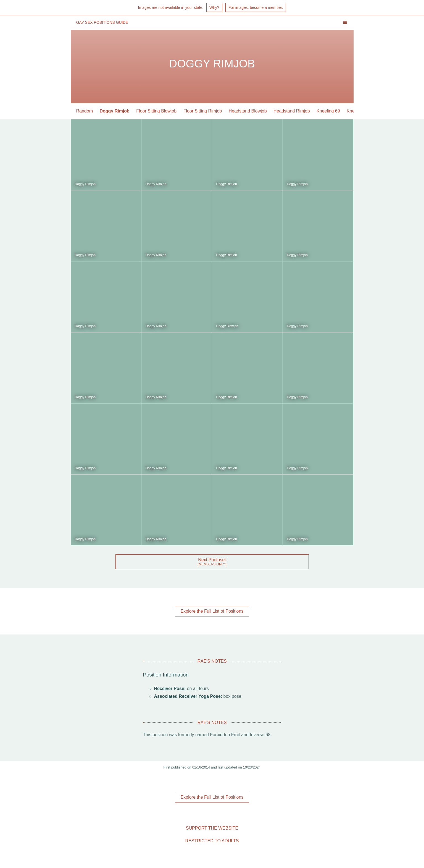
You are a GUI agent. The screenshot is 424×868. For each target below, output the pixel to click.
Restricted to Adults (212, 841)
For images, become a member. (256, 7)
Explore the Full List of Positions (212, 611)
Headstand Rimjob (292, 111)
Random (85, 111)
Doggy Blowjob (227, 326)
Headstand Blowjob (248, 111)
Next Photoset (212, 560)
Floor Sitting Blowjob (156, 111)
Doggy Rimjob (114, 111)
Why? (214, 7)
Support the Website (212, 828)
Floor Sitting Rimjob (203, 111)
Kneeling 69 (328, 111)
